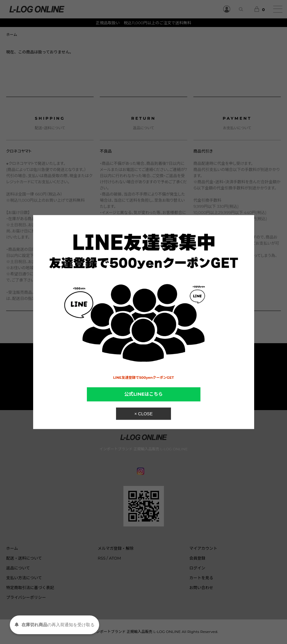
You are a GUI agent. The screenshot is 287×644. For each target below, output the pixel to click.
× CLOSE (144, 413)
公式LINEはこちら (144, 394)
